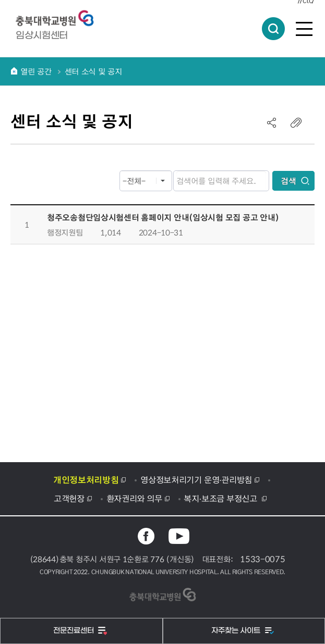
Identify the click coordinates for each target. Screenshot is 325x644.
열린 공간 (36, 71)
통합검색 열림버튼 (273, 29)
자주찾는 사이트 (237, 631)
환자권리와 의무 (134, 498)
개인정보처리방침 (86, 479)
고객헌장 (69, 498)
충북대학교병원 (60, 18)
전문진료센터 (75, 631)
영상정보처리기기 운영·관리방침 (196, 479)
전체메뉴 (304, 29)
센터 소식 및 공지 (93, 71)
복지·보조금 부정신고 (221, 498)
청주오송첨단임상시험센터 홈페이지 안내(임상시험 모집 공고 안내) (163, 217)
